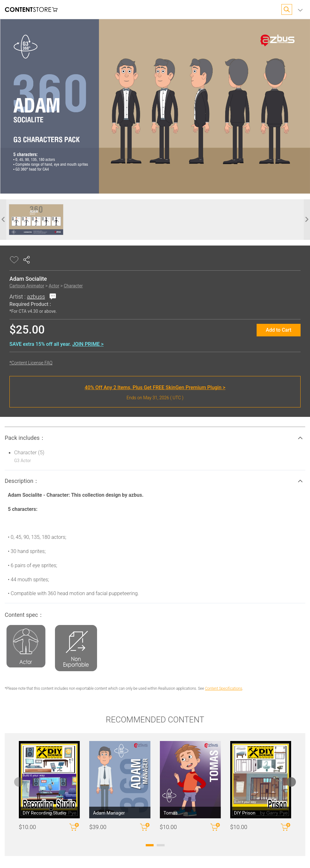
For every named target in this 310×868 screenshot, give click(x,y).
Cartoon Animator (27, 286)
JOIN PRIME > (88, 344)
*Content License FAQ (31, 363)
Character (73, 286)
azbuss (36, 297)
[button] (155, 438)
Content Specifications (224, 688)
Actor (54, 286)
